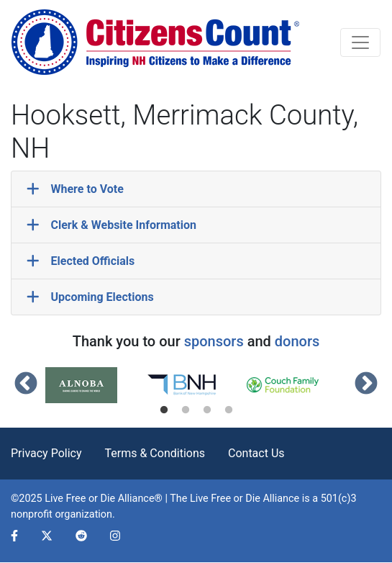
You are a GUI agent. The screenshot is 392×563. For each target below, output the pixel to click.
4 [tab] (229, 410)
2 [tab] (186, 410)
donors (297, 341)
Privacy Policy (46, 453)
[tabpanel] (96, 385)
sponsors (214, 341)
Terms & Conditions (155, 453)
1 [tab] (164, 410)
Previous (26, 384)
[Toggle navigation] (360, 42)
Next (366, 384)
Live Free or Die (225, 499)
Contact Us (256, 453)
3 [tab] (207, 410)
